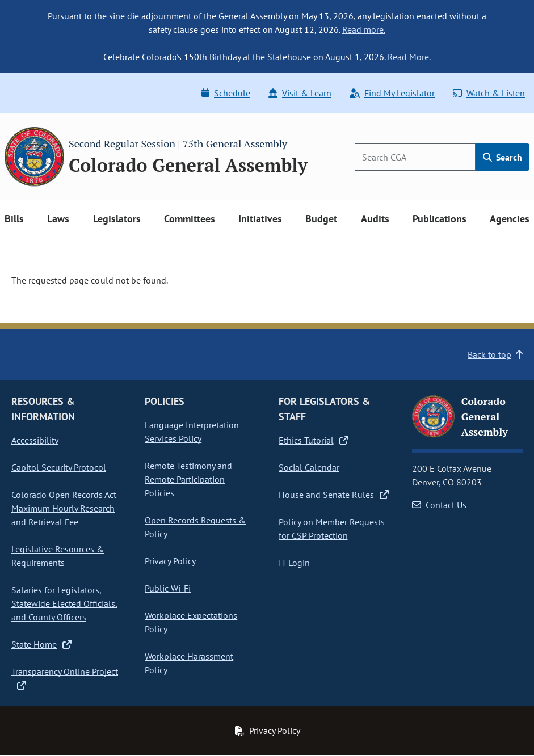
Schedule (226, 93)
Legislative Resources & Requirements (58, 556)
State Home (41, 644)
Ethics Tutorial (314, 440)
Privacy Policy (170, 561)
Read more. (364, 29)
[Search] (415, 157)
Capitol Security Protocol (59, 467)
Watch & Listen (489, 93)
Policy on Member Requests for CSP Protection (332, 529)
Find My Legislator (392, 93)
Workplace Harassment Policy (189, 663)
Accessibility (35, 440)
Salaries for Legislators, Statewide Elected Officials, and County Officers (64, 603)
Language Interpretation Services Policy (192, 432)
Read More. (409, 57)
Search (503, 157)
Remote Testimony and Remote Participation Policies (188, 479)
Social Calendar (309, 467)
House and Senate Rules (334, 495)
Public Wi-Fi (168, 588)
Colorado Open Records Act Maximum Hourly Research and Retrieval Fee (64, 508)
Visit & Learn (300, 93)
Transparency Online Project (65, 678)
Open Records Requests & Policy (195, 527)
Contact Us (439, 505)
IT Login (294, 563)
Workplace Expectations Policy (191, 622)
